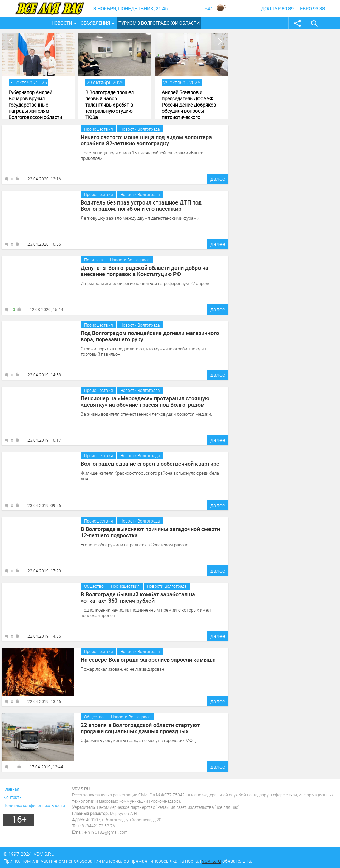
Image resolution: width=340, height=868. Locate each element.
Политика (93, 260)
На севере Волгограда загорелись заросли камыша (148, 660)
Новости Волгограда (140, 129)
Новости (62, 23)
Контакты (13, 797)
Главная (11, 789)
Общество (94, 586)
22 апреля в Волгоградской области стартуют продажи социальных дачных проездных (140, 728)
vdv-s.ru (212, 861)
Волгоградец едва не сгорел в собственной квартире (150, 464)
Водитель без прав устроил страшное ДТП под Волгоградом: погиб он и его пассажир (141, 206)
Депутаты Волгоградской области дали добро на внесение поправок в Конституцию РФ (145, 271)
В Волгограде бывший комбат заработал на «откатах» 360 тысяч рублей (138, 597)
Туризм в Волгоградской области (159, 23)
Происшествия (99, 129)
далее (218, 179)
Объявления (95, 23)
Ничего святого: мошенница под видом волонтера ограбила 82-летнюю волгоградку (146, 140)
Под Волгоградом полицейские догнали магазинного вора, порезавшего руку (150, 336)
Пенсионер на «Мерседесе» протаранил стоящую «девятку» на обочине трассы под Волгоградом (145, 402)
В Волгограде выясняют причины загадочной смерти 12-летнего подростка (150, 532)
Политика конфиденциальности (34, 805)
